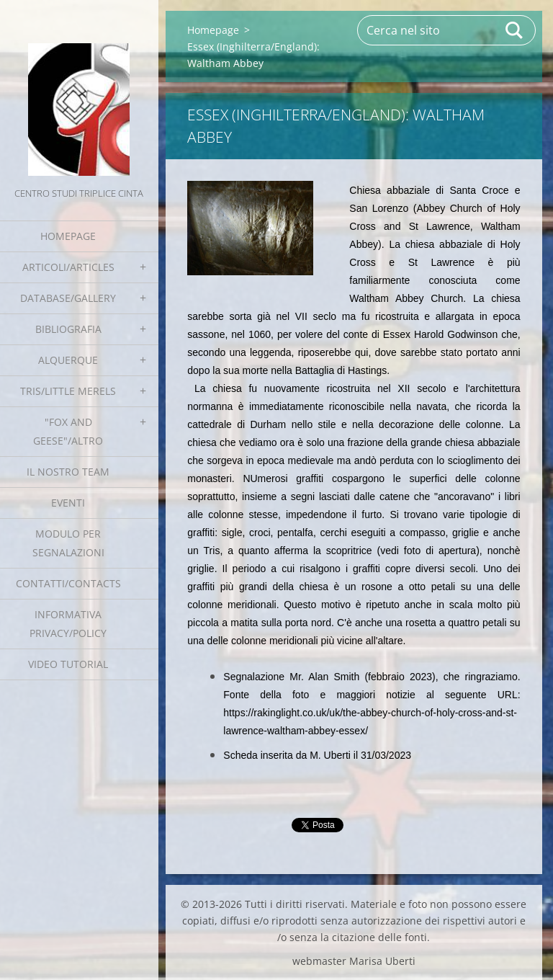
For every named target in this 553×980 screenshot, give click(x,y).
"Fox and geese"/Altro (68, 431)
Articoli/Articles (68, 267)
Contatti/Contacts (68, 583)
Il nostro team (68, 472)
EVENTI (68, 503)
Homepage (68, 236)
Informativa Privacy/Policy (68, 624)
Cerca (515, 30)
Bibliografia (68, 329)
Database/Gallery (68, 298)
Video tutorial (68, 664)
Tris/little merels (68, 391)
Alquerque (68, 360)
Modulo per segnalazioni (68, 543)
